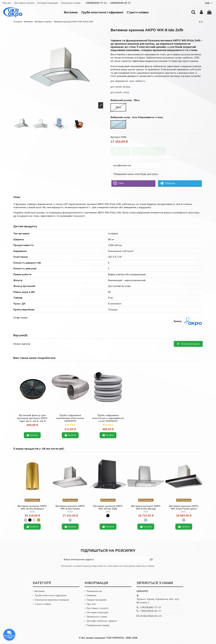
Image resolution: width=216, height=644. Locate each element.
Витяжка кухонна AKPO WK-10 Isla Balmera (32, 507)
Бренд (178, 321)
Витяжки (40, 591)
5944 (70, 512)
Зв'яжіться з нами (71, 3)
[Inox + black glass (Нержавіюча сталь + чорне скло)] (184, 520)
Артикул (115, 137)
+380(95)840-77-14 (150, 607)
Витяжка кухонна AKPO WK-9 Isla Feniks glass (184, 507)
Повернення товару (98, 625)
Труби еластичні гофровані (51, 595)
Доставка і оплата (25, 3)
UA (209, 3)
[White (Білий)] (34, 520)
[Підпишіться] (151, 559)
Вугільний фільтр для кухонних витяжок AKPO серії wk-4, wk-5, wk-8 (32, 418)
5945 (146, 512)
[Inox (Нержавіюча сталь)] (25, 520)
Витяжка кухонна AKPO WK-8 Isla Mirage (146, 507)
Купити (121, 151)
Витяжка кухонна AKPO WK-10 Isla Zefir (108, 507)
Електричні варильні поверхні (52, 600)
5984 (108, 512)
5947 (184, 512)
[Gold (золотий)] (39, 520)
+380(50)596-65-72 (150, 611)
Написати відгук (188, 344)
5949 (32, 512)
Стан (16, 318)
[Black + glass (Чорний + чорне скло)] (108, 516)
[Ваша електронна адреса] (105, 559)
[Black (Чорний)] (30, 520)
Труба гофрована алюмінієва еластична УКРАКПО (70, 418)
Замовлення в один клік (149, 151)
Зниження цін (94, 591)
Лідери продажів (97, 600)
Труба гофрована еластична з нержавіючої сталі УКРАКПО (108, 418)
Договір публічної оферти (102, 621)
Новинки (91, 595)
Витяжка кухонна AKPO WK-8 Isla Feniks (70, 507)
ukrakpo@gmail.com (151, 616)
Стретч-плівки (43, 604)
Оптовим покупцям (48, 3)
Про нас (7, 3)
